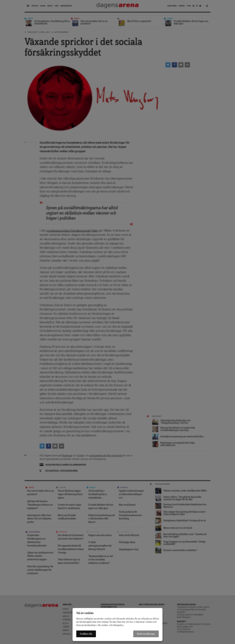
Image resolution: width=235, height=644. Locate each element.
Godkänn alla (86, 634)
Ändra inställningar (146, 634)
